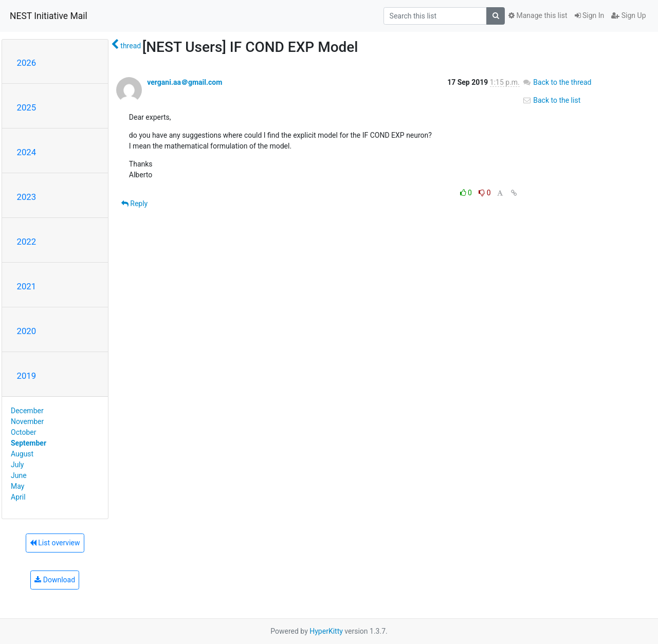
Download (55, 580)
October (23, 432)
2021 (27, 286)
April (18, 497)
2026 (27, 63)
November (27, 421)
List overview (55, 543)
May (17, 486)
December (27, 411)
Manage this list (538, 15)
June (19, 475)
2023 (27, 197)
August (22, 454)
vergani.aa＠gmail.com (185, 82)
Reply (134, 204)
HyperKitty (326, 631)
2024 (27, 152)
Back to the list (551, 100)
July (17, 465)
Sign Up (628, 15)
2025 (27, 107)
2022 (27, 242)
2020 (27, 331)
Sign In (590, 15)
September (29, 443)
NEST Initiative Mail (49, 16)
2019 (27, 376)
